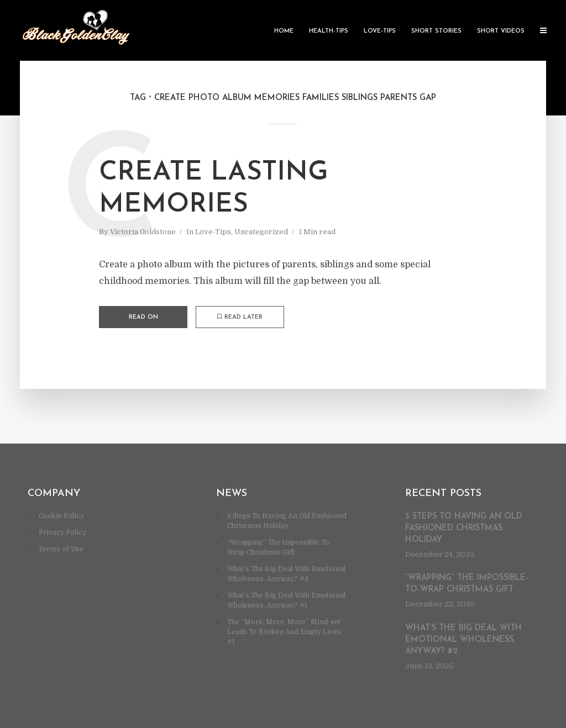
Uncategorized (261, 232)
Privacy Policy (62, 532)
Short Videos (501, 31)
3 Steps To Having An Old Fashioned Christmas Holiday (464, 528)
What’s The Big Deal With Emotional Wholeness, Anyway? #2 (463, 640)
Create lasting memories (214, 189)
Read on (143, 317)
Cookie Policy (61, 516)
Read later (240, 317)
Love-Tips (380, 31)
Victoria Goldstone (143, 232)
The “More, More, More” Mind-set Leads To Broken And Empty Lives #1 (284, 632)
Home (284, 31)
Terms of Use (61, 549)
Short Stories (436, 31)
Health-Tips (329, 31)
